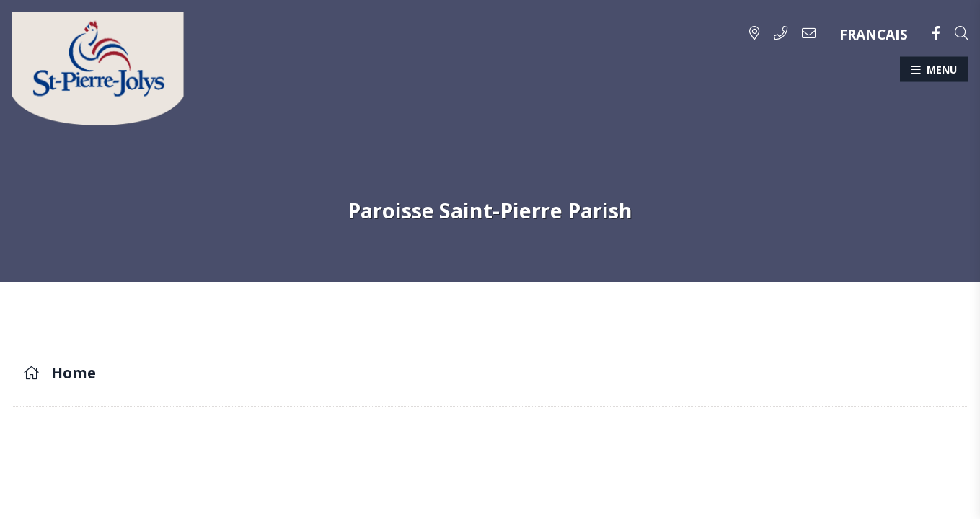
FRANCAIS (874, 34)
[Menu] (934, 69)
